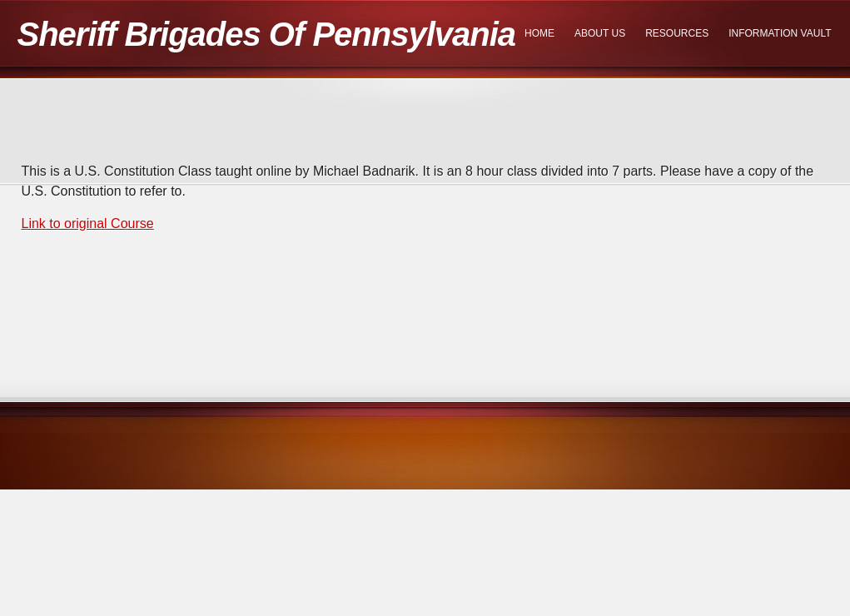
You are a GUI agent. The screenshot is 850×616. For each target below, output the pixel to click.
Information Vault (780, 33)
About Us (600, 33)
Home (539, 33)
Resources (677, 33)
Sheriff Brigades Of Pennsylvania (267, 35)
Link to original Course (88, 224)
